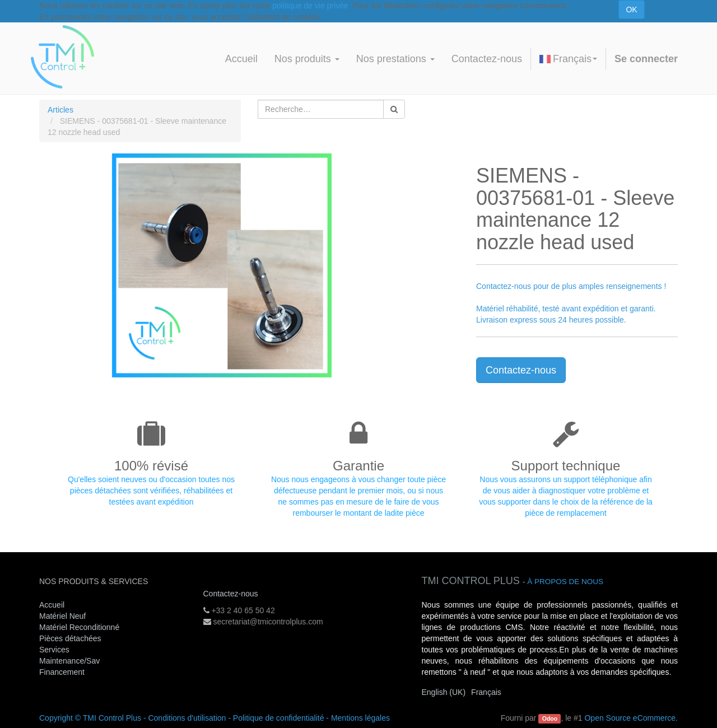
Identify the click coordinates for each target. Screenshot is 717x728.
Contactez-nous (521, 370)
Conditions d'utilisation (187, 718)
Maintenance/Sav (69, 661)
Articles (60, 110)
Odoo (550, 718)
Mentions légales (360, 718)
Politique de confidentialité (279, 718)
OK (631, 10)
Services (55, 650)
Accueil (52, 605)
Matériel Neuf (62, 616)
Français (568, 59)
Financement (62, 672)
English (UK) (444, 692)
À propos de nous (565, 582)
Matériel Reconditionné (79, 627)
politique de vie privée (310, 6)
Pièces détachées (70, 638)
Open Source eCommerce (630, 718)
